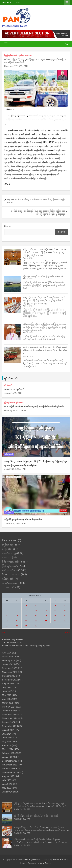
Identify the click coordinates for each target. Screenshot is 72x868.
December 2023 (10, 761)
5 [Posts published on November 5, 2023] (65, 606)
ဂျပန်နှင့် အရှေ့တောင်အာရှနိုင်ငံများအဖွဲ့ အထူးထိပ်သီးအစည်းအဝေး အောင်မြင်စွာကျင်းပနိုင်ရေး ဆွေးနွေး (38, 212)
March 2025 (8, 703)
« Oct (4, 632)
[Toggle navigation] (6, 44)
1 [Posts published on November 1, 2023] (26, 606)
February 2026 (9, 660)
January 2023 (8, 792)
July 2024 (7, 734)
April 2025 (7, 699)
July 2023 (7, 780)
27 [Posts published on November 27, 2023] (7, 626)
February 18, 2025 (12, 410)
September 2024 (10, 726)
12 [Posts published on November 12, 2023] (65, 611)
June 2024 (7, 738)
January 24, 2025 (12, 523)
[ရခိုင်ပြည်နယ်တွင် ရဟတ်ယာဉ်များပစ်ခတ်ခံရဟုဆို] (12, 284)
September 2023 (10, 772)
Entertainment (10, 540)
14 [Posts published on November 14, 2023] (17, 616)
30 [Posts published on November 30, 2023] (36, 626)
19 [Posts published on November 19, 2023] (65, 616)
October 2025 (9, 676)
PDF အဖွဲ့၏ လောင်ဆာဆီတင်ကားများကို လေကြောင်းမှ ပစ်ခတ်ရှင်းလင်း (34, 406)
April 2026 (7, 653)
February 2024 (9, 753)
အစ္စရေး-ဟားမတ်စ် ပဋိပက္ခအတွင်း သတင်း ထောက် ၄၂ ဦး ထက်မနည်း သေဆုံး (36, 200)
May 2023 (7, 788)
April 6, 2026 (19, 809)
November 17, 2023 (13, 66)
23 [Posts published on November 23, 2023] (36, 621)
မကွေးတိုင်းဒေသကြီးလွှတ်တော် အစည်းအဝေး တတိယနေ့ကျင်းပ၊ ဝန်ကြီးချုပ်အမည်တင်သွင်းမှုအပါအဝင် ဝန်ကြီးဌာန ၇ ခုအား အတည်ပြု (45, 300)
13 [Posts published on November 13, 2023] (7, 616)
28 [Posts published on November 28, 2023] (17, 626)
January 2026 (8, 664)
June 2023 (7, 784)
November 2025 (10, 672)
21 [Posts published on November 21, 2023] (17, 621)
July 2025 (7, 688)
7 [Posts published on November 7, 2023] (17, 611)
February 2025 (9, 707)
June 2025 (7, 691)
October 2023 (9, 769)
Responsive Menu (67, 2)
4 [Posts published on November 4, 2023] (55, 606)
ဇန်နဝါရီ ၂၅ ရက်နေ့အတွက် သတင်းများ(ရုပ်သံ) (23, 519)
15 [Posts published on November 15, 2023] (26, 616)
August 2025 (8, 684)
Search (8, 226)
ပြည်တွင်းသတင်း (11, 55)
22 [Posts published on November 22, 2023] (26, 621)
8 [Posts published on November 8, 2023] (26, 611)
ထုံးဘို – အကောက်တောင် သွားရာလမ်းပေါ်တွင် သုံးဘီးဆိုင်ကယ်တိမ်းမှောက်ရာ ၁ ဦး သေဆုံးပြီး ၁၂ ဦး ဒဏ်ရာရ (45, 351)
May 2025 (7, 695)
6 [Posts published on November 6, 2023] (7, 611)
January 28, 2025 (12, 469)
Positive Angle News (15, 26)
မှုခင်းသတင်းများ (25, 55)
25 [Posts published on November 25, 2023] (55, 621)
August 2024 (8, 730)
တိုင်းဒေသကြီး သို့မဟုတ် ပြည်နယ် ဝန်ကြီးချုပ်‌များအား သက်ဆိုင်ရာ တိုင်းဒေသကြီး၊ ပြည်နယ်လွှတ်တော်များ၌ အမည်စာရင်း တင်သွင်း (45, 327)
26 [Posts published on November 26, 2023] (65, 621)
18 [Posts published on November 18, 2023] (55, 616)
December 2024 (10, 715)
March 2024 (8, 749)
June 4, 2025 (10, 393)
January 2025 (8, 711)
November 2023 (10, 765)
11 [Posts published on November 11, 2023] (55, 611)
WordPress (45, 863)
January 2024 (8, 757)
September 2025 (10, 680)
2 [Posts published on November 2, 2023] (36, 606)
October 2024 (9, 722)
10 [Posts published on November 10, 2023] (46, 611)
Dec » (68, 632)
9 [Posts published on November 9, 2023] (36, 611)
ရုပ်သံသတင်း (11, 378)
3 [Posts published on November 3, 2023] (46, 606)
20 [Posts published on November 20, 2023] (7, 621)
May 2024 (7, 742)
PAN (26, 66)
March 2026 (8, 657)
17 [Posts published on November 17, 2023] (46, 616)
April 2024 (7, 745)
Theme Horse (59, 860)
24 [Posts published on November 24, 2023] (46, 621)
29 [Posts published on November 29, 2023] (26, 626)
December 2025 (10, 668)
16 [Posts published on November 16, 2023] (36, 616)
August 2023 (8, 776)
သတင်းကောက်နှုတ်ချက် (14, 389)
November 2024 (10, 718)
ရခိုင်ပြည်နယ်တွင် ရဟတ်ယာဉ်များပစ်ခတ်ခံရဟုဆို (43, 276)
